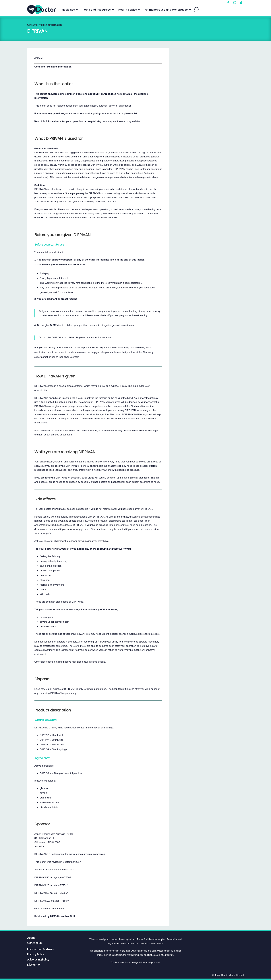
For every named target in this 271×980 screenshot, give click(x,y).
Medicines (68, 10)
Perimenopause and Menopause (166, 10)
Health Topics (128, 10)
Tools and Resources (97, 10)
